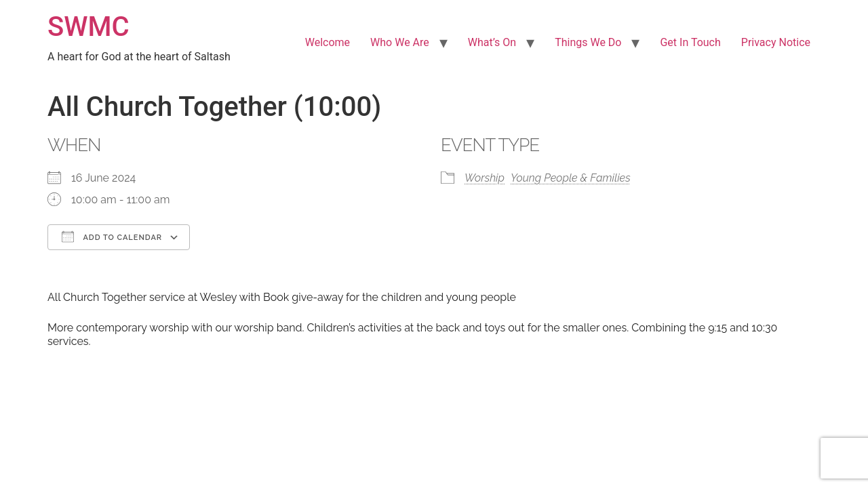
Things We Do (588, 42)
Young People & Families (571, 178)
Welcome (328, 42)
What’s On (492, 42)
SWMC (88, 27)
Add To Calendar (112, 237)
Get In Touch (690, 42)
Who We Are (400, 42)
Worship (485, 178)
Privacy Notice (776, 42)
